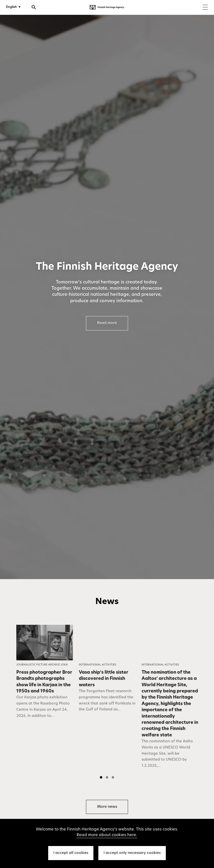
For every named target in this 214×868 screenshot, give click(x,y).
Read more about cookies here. (107, 835)
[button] (101, 777)
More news (107, 807)
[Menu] (205, 8)
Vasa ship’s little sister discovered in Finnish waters (104, 679)
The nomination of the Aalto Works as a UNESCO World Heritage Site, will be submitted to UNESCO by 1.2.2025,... (167, 754)
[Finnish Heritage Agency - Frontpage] (107, 7)
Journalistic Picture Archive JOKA (42, 665)
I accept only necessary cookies (132, 853)
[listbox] (107, 703)
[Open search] (34, 8)
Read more (107, 323)
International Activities (97, 665)
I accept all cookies (71, 853)
